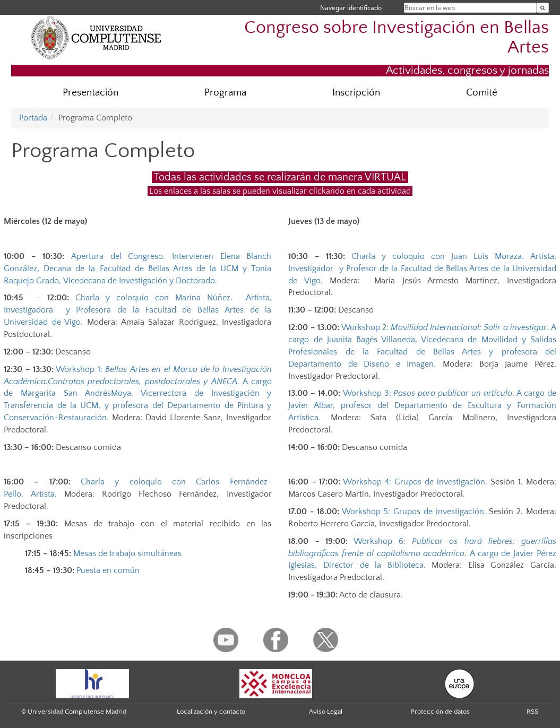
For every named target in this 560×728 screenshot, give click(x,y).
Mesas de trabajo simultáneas (127, 553)
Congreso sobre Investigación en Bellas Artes (397, 38)
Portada (33, 118)
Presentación (91, 93)
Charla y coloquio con (137, 310)
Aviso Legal (326, 712)
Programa (225, 93)
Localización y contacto (211, 712)
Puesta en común (108, 570)
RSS (532, 712)
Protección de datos (440, 712)
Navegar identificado (351, 8)
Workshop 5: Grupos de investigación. (413, 512)
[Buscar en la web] (543, 8)
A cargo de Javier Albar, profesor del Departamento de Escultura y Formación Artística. (422, 405)
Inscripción (356, 93)
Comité (482, 93)
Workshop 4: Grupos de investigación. (414, 482)
